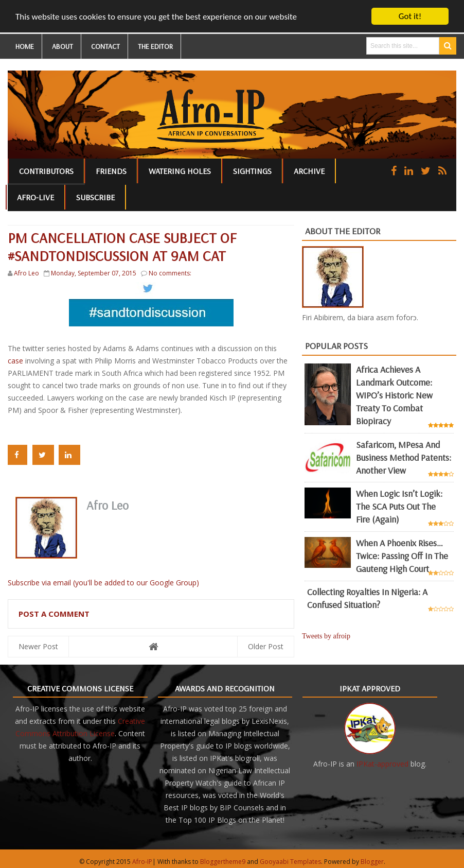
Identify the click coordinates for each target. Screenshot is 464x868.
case (15, 361)
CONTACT (105, 46)
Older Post (266, 646)
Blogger (372, 862)
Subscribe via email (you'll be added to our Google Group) (103, 583)
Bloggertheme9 (223, 862)
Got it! (410, 16)
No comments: (170, 273)
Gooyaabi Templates (290, 862)
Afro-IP (142, 862)
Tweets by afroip (326, 636)
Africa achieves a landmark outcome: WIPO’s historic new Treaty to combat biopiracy (394, 395)
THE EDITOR (155, 46)
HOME (25, 46)
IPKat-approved (382, 764)
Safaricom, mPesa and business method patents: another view (404, 457)
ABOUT (63, 46)
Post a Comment (54, 614)
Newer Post (38, 646)
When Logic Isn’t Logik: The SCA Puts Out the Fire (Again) (399, 506)
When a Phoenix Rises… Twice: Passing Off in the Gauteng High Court (402, 556)
